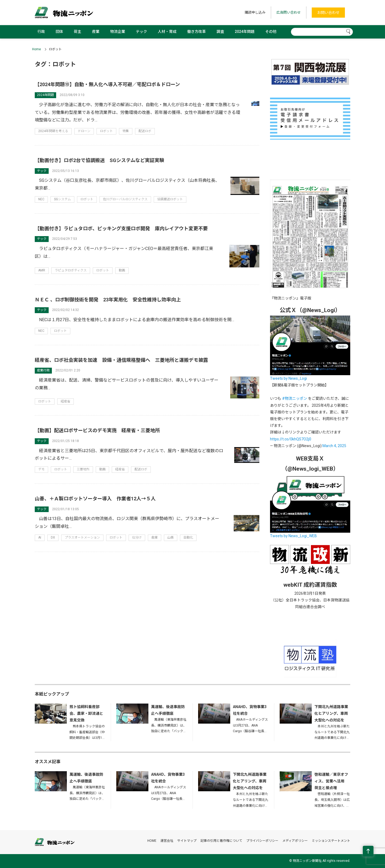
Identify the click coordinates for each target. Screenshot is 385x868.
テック (141, 32)
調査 (220, 32)
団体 (59, 32)
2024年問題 (245, 32)
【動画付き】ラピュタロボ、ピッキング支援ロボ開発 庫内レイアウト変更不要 (121, 228)
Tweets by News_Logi (288, 378)
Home (36, 49)
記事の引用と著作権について (221, 841)
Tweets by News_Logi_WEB (293, 536)
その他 (271, 32)
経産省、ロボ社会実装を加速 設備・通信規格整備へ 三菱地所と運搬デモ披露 (121, 360)
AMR (42, 270)
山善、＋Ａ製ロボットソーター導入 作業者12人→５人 (95, 499)
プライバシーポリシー (262, 841)
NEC (41, 199)
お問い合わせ (328, 13)
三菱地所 (83, 469)
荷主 (78, 32)
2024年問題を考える (53, 131)
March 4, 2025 (334, 446)
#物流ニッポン (295, 398)
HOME (152, 841)
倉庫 (155, 537)
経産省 (66, 401)
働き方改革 (197, 32)
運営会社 (167, 841)
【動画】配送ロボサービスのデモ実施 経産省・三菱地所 (97, 430)
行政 (41, 32)
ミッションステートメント (331, 841)
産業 (96, 32)
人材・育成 (167, 32)
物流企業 (118, 32)
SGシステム (62, 199)
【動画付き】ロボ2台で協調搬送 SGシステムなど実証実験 (99, 160)
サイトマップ (187, 841)
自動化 (188, 537)
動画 (122, 270)
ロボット (106, 131)
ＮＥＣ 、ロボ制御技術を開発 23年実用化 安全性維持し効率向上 (108, 300)
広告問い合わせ (289, 12)
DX (53, 537)
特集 (126, 131)
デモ (41, 469)
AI (40, 537)
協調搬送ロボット (170, 199)
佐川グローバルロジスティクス (125, 199)
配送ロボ (145, 131)
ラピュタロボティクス (71, 270)
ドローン (84, 131)
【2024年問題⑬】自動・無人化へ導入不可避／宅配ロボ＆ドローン (107, 84)
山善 (171, 537)
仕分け (137, 537)
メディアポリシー (295, 841)
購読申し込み (255, 12)
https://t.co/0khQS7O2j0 (291, 439)
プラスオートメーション (82, 537)
